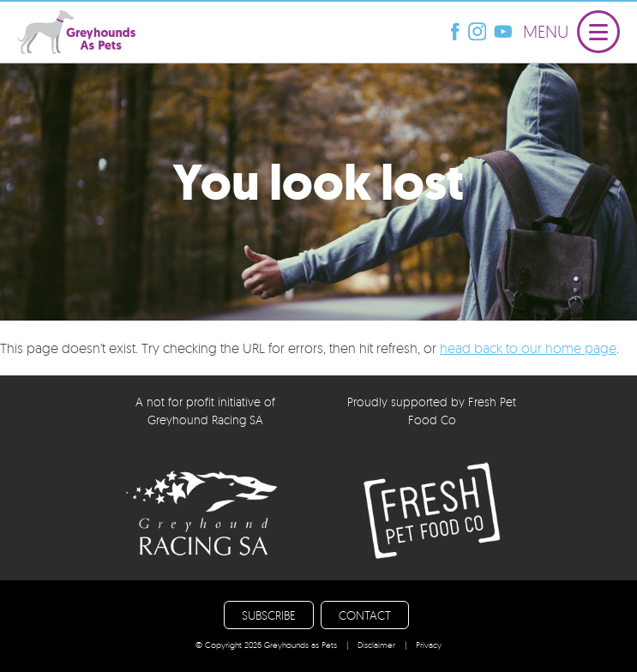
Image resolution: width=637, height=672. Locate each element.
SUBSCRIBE (269, 615)
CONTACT (365, 615)
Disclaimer (376, 645)
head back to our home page (528, 348)
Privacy (429, 645)
